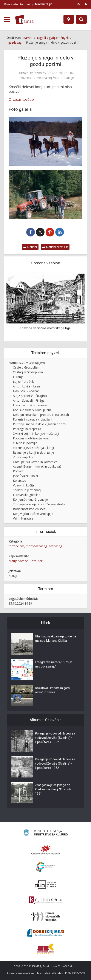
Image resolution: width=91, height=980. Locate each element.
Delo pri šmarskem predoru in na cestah (41, 415)
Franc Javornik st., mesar (30, 405)
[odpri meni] (7, 20)
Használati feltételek (49, 973)
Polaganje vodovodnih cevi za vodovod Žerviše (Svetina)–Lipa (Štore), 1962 (55, 738)
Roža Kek (36, 561)
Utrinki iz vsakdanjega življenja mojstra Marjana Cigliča (56, 639)
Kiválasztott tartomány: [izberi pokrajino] (28, 4)
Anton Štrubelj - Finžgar (29, 400)
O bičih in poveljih (25, 443)
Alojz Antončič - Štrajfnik (30, 396)
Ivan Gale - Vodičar (26, 391)
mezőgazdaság (36, 546)
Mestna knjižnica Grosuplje (55, 78)
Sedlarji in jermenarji (27, 490)
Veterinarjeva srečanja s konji (33, 448)
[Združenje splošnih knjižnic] (45, 949)
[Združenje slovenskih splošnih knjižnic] (45, 901)
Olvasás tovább (21, 99)
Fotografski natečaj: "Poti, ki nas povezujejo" (54, 664)
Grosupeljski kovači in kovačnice (35, 462)
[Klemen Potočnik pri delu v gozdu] (45, 195)
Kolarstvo (20, 481)
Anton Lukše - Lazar (27, 386)
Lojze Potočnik (23, 382)
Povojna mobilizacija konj (31, 438)
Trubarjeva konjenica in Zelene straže (39, 504)
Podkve (18, 471)
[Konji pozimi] (45, 141)
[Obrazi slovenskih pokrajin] (45, 917)
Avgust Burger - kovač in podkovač (37, 466)
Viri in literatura (23, 518)
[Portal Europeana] (45, 867)
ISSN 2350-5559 (75, 973)
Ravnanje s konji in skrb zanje (33, 452)
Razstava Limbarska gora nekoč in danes (52, 690)
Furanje (18, 377)
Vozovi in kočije (24, 485)
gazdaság (55, 546)
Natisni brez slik (55, 247)
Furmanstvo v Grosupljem (27, 363)
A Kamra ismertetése (20, 973)
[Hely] (69, 19)
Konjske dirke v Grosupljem (32, 410)
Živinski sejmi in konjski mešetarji (36, 434)
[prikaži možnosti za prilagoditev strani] (78, 4)
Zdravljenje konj (24, 457)
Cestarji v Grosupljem (28, 372)
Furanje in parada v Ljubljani (32, 419)
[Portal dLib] (46, 884)
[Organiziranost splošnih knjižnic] (46, 850)
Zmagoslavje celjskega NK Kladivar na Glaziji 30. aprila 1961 (53, 789)
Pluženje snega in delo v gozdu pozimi (39, 424)
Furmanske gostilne (27, 495)
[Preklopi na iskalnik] (81, 19)
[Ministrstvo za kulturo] (45, 833)
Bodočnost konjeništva (29, 509)
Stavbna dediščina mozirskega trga (45, 328)
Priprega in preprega (27, 429)
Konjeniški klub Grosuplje (30, 499)
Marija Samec (18, 561)
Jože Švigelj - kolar (26, 476)
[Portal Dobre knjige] (46, 933)
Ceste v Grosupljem (27, 367)
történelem (16, 546)
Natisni (30, 247)
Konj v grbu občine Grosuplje (33, 514)
